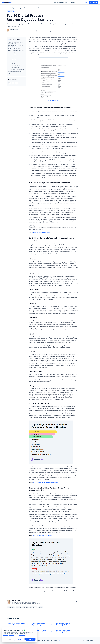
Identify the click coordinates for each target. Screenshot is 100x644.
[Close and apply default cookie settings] (35, 630)
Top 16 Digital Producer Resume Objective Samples (16, 43)
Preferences (8, 639)
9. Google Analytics (15, 68)
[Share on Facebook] (13, 83)
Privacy (38, 640)
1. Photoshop (14, 52)
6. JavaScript (13, 62)
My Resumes (93, 2)
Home (8, 8)
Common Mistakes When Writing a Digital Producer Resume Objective (16, 72)
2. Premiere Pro (14, 54)
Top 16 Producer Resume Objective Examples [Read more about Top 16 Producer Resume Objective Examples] (42, 624)
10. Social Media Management (17, 70)
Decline (19, 639)
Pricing (78, 2)
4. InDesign (13, 58)
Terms (43, 640)
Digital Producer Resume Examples (43, 535)
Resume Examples (70, 2)
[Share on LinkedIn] (16, 83)
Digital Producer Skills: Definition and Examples (46, 483)
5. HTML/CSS (13, 60)
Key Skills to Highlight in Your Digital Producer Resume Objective (16, 49)
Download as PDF (53, 100)
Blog (13, 8)
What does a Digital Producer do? (42, 233)
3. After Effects (14, 56)
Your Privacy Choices (53, 640)
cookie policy (23, 635)
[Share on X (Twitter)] (10, 83)
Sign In (85, 2)
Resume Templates (59, 2)
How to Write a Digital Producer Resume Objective (16, 46)
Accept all (30, 639)
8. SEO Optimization (15, 66)
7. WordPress (14, 64)
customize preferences (9, 635)
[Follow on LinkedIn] (77, 602)
